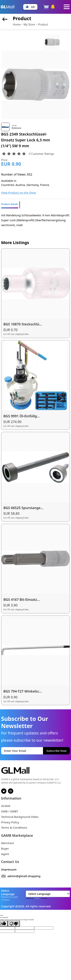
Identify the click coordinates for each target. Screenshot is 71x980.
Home (17, 24)
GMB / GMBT (10, 811)
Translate (40, 898)
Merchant (8, 843)
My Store (29, 24)
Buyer (5, 848)
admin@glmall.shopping (24, 876)
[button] (30, 7)
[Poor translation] (14, 924)
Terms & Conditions (14, 827)
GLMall (6, 806)
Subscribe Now (56, 751)
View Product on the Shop (19, 193)
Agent (5, 854)
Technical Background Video (20, 817)
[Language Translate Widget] (48, 894)
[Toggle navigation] (67, 7)
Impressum (9, 869)
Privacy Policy (10, 822)
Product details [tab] (10, 204)
